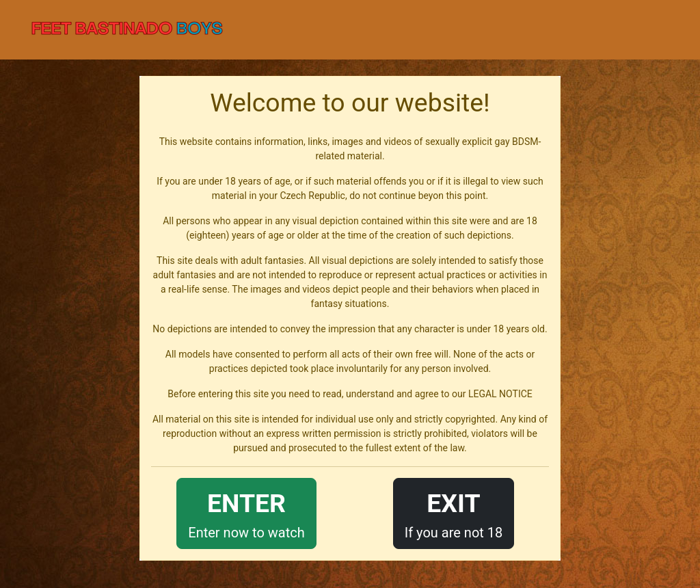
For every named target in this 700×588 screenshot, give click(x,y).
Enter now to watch (246, 512)
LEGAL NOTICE (500, 394)
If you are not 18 (454, 512)
